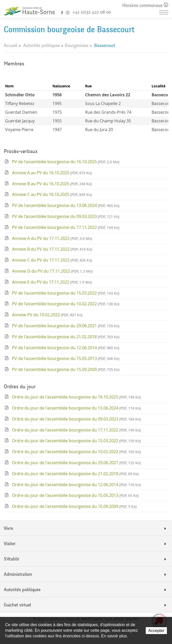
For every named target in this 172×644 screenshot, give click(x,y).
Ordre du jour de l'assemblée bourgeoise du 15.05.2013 (75, 495)
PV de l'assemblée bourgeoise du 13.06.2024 (66, 205)
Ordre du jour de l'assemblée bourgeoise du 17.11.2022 (76, 430)
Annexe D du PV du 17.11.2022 (52, 271)
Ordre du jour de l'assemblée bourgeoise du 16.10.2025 (76, 397)
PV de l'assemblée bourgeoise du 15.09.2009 (66, 369)
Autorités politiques (42, 45)
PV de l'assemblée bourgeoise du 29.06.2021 (66, 326)
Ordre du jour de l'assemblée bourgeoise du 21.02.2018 (75, 474)
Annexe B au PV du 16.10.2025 (52, 184)
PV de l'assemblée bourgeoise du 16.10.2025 (66, 162)
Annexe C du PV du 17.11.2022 (52, 260)
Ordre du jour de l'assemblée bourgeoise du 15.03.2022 (76, 441)
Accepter (156, 631)
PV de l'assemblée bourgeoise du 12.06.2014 (66, 348)
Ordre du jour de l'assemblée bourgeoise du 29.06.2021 (76, 463)
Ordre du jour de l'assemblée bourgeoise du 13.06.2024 (76, 408)
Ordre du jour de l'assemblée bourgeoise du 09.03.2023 (76, 419)
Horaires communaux (145, 5)
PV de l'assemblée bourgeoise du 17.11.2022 (66, 227)
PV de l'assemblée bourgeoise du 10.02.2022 (66, 304)
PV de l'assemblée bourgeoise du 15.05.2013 (66, 358)
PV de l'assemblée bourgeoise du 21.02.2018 (66, 337)
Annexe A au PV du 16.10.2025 (52, 173)
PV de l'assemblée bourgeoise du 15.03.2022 (66, 293)
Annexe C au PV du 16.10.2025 (52, 194)
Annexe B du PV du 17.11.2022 (52, 249)
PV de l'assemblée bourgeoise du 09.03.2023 (66, 216)
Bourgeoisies (77, 45)
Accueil (11, 45)
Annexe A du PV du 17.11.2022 (52, 238)
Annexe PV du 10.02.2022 (47, 315)
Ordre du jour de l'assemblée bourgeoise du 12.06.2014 (76, 485)
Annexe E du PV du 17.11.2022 (52, 282)
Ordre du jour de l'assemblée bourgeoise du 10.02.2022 (76, 452)
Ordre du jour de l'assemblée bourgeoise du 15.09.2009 (74, 506)
